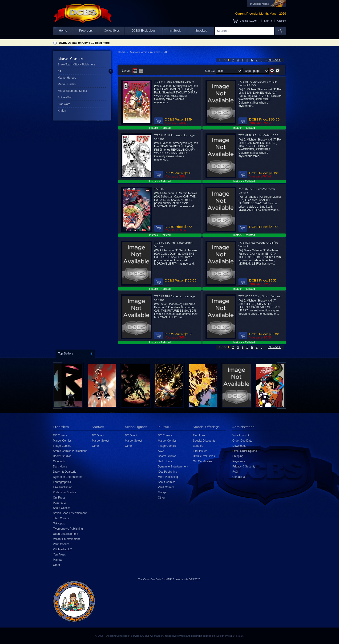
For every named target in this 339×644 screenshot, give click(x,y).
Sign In (268, 21)
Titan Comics (61, 518)
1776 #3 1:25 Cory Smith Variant (260, 296)
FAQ (235, 472)
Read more (102, 43)
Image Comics (62, 446)
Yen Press (59, 555)
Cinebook (59, 461)
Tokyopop (59, 523)
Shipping (238, 456)
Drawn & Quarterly (65, 472)
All (59, 71)
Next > (276, 60)
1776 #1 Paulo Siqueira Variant (174, 82)
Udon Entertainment (66, 534)
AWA (161, 451)
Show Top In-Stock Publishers (76, 64)
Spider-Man (65, 97)
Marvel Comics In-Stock (145, 52)
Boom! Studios (62, 456)
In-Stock (175, 30)
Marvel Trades (67, 84)
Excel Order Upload (245, 451)
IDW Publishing (63, 487)
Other (56, 565)
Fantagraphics (62, 482)
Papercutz (59, 503)
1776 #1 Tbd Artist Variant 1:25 (258, 135)
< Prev (222, 60)
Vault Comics (61, 544)
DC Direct (98, 435)
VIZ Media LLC (62, 549)
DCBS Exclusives (143, 30)
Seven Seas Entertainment (70, 513)
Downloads (239, 446)
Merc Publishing (168, 477)
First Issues (200, 451)
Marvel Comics (62, 441)
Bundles (198, 446)
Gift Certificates (202, 461)
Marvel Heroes (67, 78)
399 (270, 60)
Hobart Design (236, 636)
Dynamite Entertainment (68, 477)
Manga (57, 560)
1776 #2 (159, 189)
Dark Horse (60, 467)
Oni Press (59, 498)
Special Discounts (204, 441)
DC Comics (60, 435)
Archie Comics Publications (70, 451)
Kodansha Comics (64, 492)
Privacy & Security (244, 467)
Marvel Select (100, 441)
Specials (201, 30)
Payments (239, 461)
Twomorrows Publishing (68, 529)
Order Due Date (242, 441)
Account (281, 21)
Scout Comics (62, 508)
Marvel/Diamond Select (72, 91)
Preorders (86, 30)
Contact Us (239, 477)
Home (63, 30)
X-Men (62, 111)
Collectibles (112, 30)
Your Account (241, 435)
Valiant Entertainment (66, 539)
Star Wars (64, 104)
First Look (199, 435)
